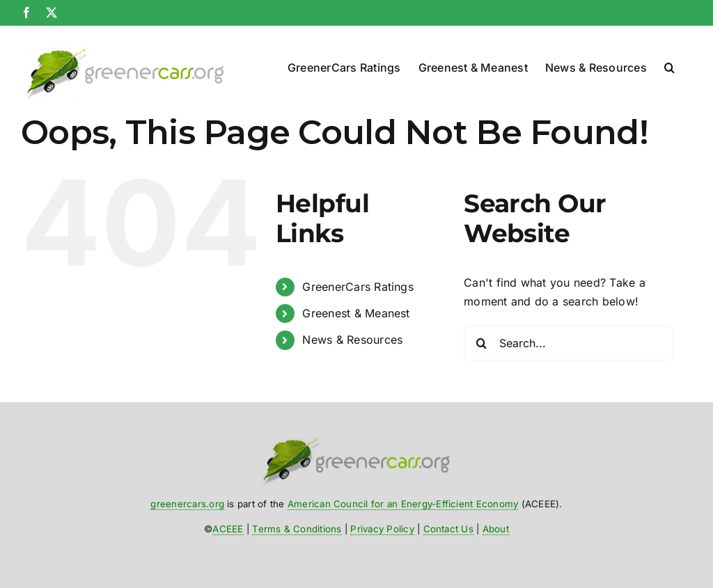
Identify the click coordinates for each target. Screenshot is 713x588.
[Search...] (569, 343)
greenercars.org (187, 504)
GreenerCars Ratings (358, 287)
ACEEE (228, 529)
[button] (669, 64)
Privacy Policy (382, 529)
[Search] (481, 343)
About (496, 529)
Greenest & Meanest (356, 313)
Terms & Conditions (297, 529)
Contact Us (448, 529)
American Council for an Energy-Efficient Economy (403, 504)
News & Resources (352, 340)
